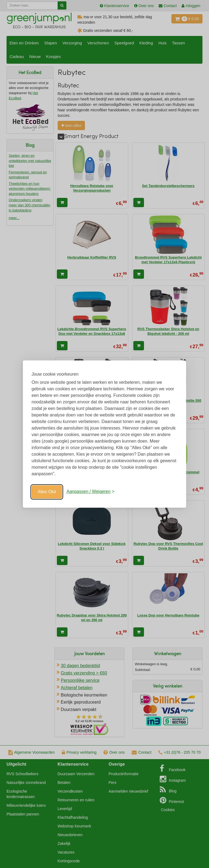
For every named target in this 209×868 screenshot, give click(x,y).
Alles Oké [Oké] (47, 492)
